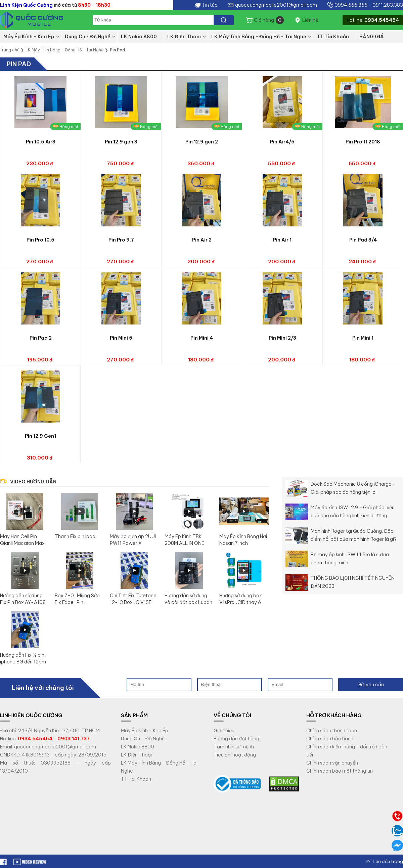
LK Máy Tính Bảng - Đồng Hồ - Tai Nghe (259, 37)
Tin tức (210, 5)
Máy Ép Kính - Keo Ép (29, 37)
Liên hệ (310, 20)
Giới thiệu (224, 731)
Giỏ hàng (269, 20)
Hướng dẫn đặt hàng (236, 739)
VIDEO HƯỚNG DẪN (33, 482)
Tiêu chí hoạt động (235, 755)
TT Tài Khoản (333, 37)
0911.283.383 (388, 5)
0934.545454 (382, 20)
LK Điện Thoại (184, 37)
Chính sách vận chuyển (332, 763)
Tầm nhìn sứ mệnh (234, 747)
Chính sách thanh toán (332, 731)
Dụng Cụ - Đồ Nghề (88, 37)
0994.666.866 (351, 5)
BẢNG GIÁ (372, 37)
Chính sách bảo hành (330, 739)
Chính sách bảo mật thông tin (340, 771)
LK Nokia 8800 (139, 37)
